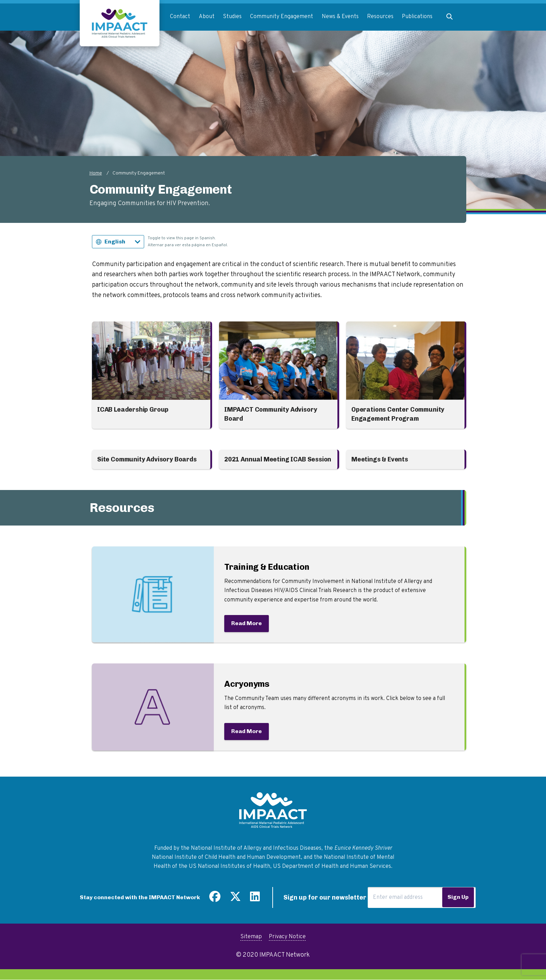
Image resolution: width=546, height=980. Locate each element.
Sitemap (251, 937)
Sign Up (458, 897)
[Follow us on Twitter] (235, 899)
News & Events (340, 17)
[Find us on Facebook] (215, 899)
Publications (417, 17)
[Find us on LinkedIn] (255, 899)
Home (96, 173)
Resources (380, 17)
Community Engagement (282, 17)
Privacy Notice (287, 937)
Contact (180, 17)
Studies (232, 17)
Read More (247, 623)
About (207, 17)
